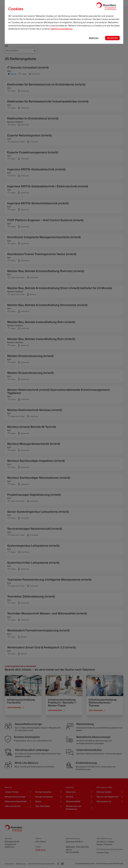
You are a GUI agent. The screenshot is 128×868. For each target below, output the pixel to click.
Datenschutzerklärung (62, 29)
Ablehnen (94, 38)
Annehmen (112, 38)
